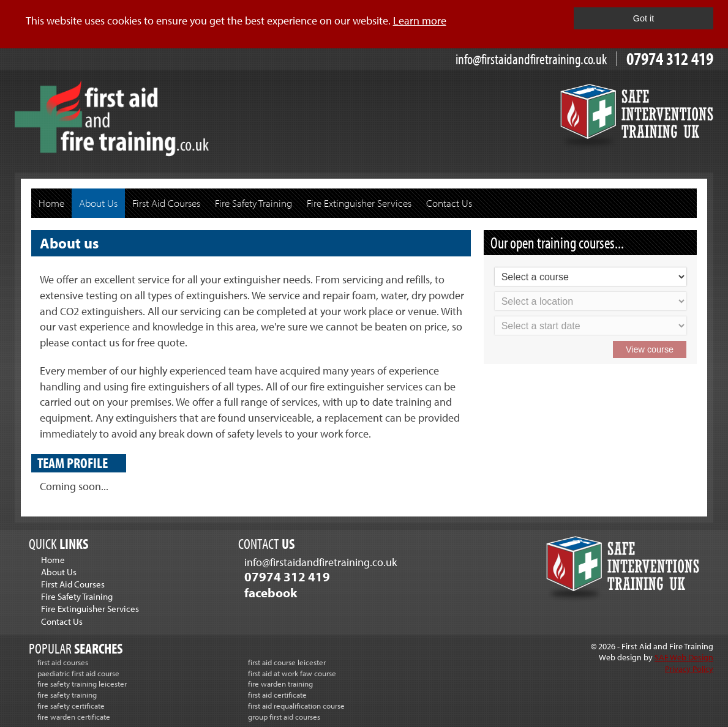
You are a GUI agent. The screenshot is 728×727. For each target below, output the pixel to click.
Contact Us (449, 203)
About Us (98, 203)
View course (650, 349)
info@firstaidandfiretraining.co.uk (531, 59)
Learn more (420, 20)
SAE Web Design (684, 657)
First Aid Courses (166, 203)
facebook (271, 592)
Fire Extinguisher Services (359, 203)
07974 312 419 (670, 58)
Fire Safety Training (253, 203)
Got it (644, 18)
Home (51, 203)
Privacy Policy (689, 669)
